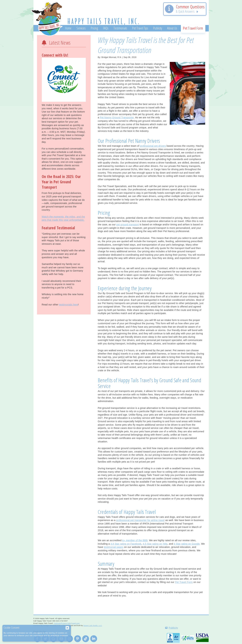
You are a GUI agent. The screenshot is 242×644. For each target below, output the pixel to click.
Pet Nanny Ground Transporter (117, 117)
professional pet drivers (153, 146)
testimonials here (69, 305)
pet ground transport (128, 225)
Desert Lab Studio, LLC (93, 625)
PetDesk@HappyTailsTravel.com (67, 623)
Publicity (173, 628)
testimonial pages (114, 547)
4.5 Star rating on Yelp (155, 544)
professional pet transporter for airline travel (140, 520)
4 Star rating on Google (187, 544)
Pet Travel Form (184, 582)
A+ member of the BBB (135, 540)
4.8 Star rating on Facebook (126, 544)
